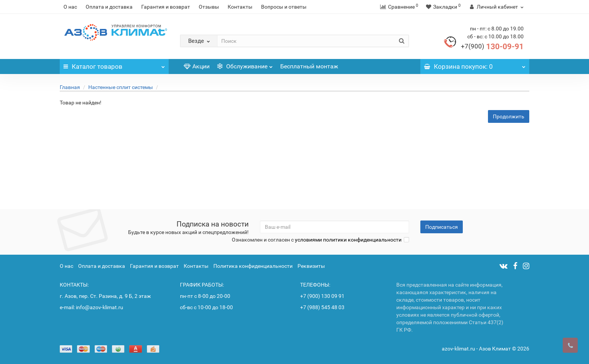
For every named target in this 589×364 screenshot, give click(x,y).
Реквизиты (311, 266)
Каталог (114, 65)
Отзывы (209, 7)
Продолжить (509, 116)
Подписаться (442, 227)
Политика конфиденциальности (253, 266)
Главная (70, 87)
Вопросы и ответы (284, 7)
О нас (70, 7)
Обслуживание (245, 64)
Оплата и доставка (109, 7)
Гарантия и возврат (166, 7)
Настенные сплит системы (121, 87)
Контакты (240, 7)
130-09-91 (492, 47)
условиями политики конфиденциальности (348, 240)
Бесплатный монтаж (309, 66)
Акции (197, 66)
